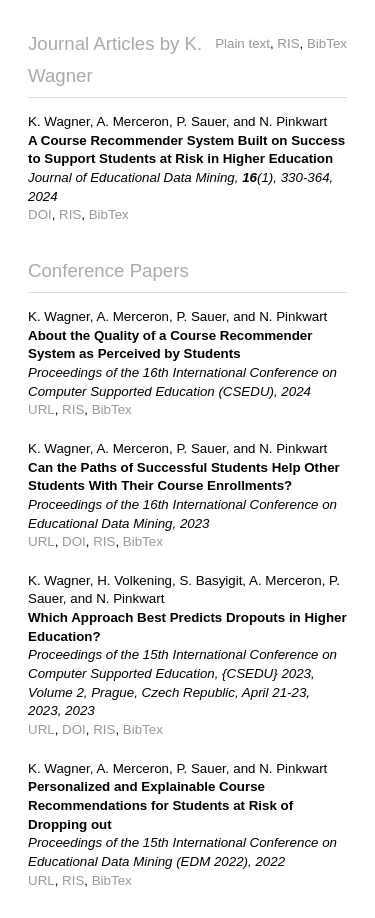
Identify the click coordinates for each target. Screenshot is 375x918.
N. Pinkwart (293, 121)
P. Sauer (200, 121)
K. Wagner (59, 121)
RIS (288, 43)
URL (41, 409)
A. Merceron (132, 121)
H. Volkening (134, 580)
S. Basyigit (210, 580)
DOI (40, 214)
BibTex (327, 43)
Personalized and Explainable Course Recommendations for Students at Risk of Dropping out (160, 805)
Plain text (242, 43)
